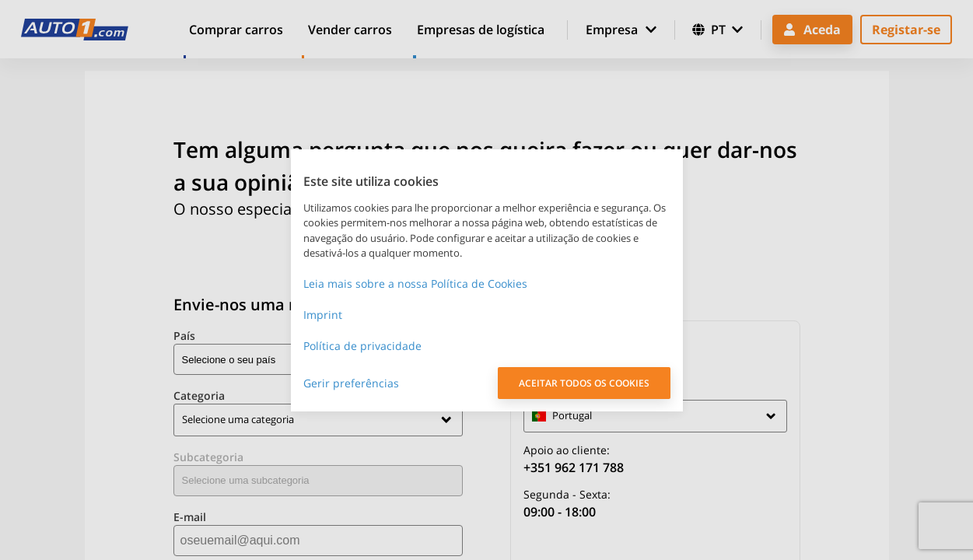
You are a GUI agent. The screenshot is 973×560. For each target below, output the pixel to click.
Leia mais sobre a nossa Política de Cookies (415, 283)
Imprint (323, 315)
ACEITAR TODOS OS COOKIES (584, 383)
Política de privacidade (362, 346)
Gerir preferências (351, 383)
